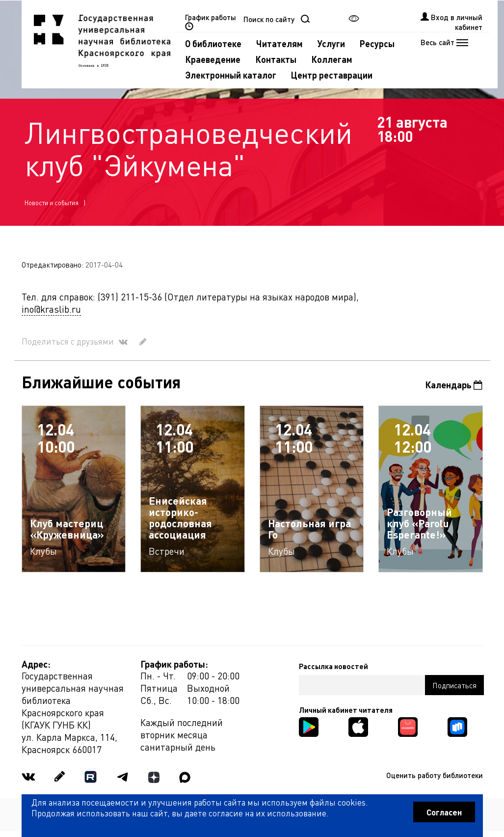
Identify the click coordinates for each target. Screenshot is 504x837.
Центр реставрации (332, 75)
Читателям (279, 43)
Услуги (331, 43)
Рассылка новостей (333, 666)
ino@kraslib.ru (51, 309)
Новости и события (52, 202)
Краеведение (213, 59)
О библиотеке (213, 43)
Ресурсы (377, 43)
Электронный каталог (231, 75)
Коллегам (332, 59)
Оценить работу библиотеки (435, 775)
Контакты (276, 59)
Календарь (454, 385)
